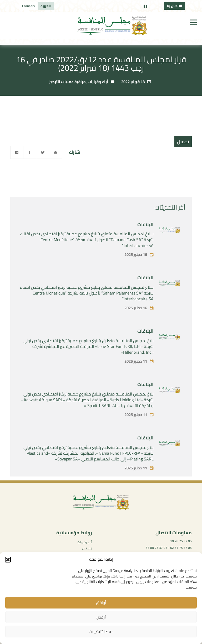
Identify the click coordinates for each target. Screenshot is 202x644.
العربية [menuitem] (46, 6)
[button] (8, 560)
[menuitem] (46, 6)
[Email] (55, 152)
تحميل (183, 142)
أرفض (101, 617)
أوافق (101, 603)
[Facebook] (30, 152)
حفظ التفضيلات (101, 632)
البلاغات (145, 232)
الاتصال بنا (175, 6)
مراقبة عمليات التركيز (67, 82)
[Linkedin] (17, 152)
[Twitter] (43, 152)
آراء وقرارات (98, 82)
